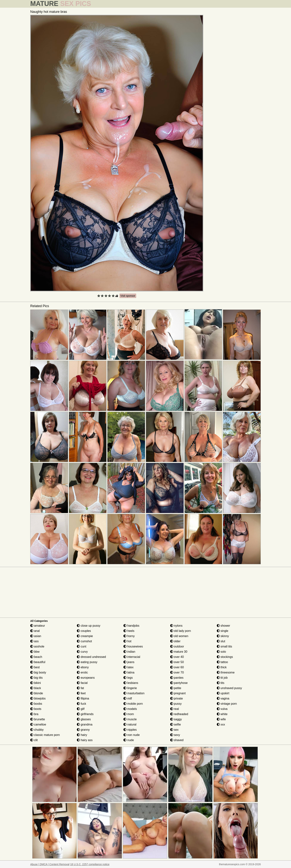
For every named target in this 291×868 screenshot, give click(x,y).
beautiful (38, 662)
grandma (85, 724)
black (36, 688)
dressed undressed (91, 657)
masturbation (134, 693)
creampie (85, 636)
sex (174, 730)
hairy (82, 735)
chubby (37, 730)
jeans (129, 662)
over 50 (177, 662)
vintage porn (227, 704)
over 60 (177, 667)
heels (129, 631)
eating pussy (87, 662)
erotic (82, 672)
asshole (37, 646)
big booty (38, 672)
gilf (81, 709)
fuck (81, 704)
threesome (226, 672)
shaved (177, 740)
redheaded (179, 714)
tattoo (222, 662)
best (35, 667)
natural (130, 724)
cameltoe (38, 724)
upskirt (223, 693)
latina (129, 672)
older (175, 641)
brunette (38, 719)
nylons (176, 626)
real (175, 709)
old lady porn (181, 631)
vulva (222, 709)
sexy (175, 735)
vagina (223, 698)
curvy (82, 652)
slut (221, 641)
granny (83, 730)
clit (34, 740)
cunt (82, 646)
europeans (86, 678)
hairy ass (85, 740)
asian (36, 636)
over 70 (177, 672)
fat (80, 688)
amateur (38, 626)
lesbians (131, 683)
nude (129, 740)
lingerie (130, 688)
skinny (223, 636)
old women (179, 636)
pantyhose (179, 683)
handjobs (131, 626)
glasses (84, 719)
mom (129, 714)
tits (221, 683)
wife (221, 719)
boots (36, 709)
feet (81, 693)
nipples (130, 730)
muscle (130, 719)
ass (34, 641)
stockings (225, 657)
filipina (83, 698)
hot (127, 641)
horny (129, 636)
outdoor (177, 646)
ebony (83, 667)
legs (128, 678)
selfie (176, 724)
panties (177, 678)
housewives (133, 646)
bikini (36, 683)
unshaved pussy (229, 688)
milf (128, 698)
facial (82, 683)
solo (221, 652)
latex (128, 667)
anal (35, 631)
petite (176, 688)
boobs (36, 704)
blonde (37, 693)
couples (84, 631)
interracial (132, 657)
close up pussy (89, 626)
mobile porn (133, 704)
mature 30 (179, 652)
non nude (131, 735)
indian (129, 652)
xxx (221, 724)
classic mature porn (45, 735)
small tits (224, 646)
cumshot (84, 641)
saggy (176, 719)
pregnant (178, 693)
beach (36, 657)
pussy (176, 704)
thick (222, 667)
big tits (36, 678)
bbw (35, 652)
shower (223, 626)
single (223, 631)
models (130, 709)
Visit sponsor (128, 296)
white (222, 714)
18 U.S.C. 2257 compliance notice (90, 864)
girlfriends (85, 714)
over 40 (177, 657)
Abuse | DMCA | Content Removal (50, 864)
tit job (222, 678)
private (176, 698)
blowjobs (38, 698)
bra (34, 714)
